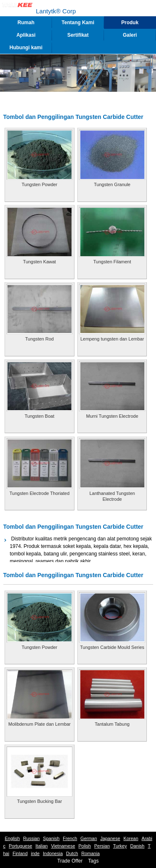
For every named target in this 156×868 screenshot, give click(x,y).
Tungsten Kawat (39, 262)
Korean (131, 838)
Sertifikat (78, 35)
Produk (130, 23)
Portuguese (20, 846)
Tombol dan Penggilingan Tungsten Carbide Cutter (73, 527)
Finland (20, 853)
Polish (85, 846)
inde (35, 853)
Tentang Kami (78, 23)
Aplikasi (26, 35)
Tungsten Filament (112, 262)
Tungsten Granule (112, 184)
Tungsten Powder (40, 184)
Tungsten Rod (40, 339)
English (12, 838)
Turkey (120, 846)
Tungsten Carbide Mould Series (112, 647)
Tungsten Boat (39, 416)
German (89, 838)
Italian (41, 846)
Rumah (26, 23)
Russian (32, 838)
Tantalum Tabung (112, 724)
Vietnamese (63, 846)
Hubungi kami (26, 48)
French (70, 838)
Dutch (72, 853)
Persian (102, 846)
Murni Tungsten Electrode (112, 416)
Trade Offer (70, 861)
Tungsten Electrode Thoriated (40, 493)
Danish (137, 846)
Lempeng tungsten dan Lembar (112, 339)
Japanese (110, 838)
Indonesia (53, 853)
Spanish (51, 838)
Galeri (130, 35)
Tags (93, 861)
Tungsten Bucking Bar (40, 801)
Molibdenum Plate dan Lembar (40, 724)
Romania (91, 853)
